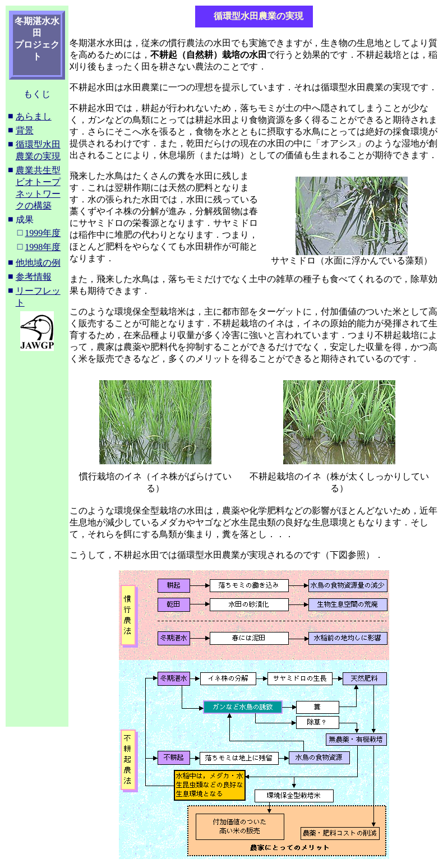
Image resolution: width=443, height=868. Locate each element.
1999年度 (43, 233)
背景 (25, 130)
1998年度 (43, 247)
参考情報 (34, 277)
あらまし (34, 116)
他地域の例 (38, 263)
